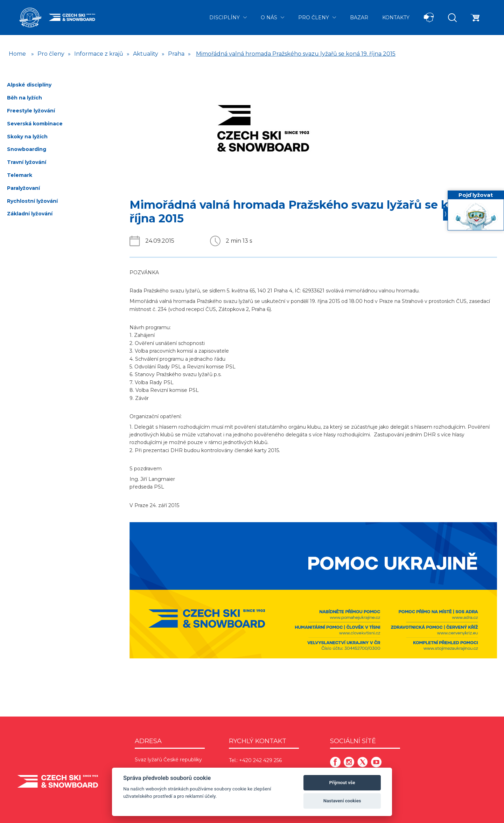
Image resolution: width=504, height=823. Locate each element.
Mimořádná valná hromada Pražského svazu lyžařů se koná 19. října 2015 (296, 54)
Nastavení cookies (342, 801)
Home (17, 54)
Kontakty (396, 18)
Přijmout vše (342, 783)
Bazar (359, 18)
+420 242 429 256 (260, 760)
